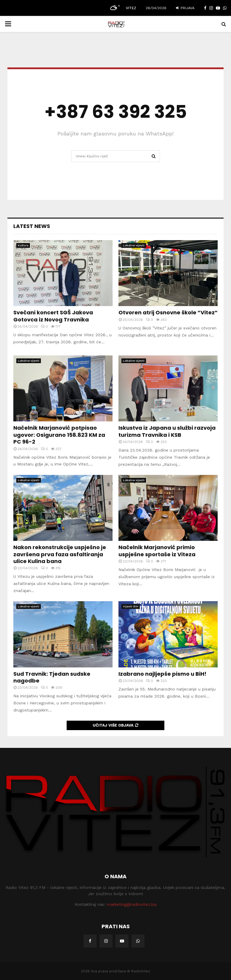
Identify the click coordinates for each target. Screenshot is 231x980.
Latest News (32, 226)
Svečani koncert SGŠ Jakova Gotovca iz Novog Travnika (53, 316)
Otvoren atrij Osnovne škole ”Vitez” (168, 312)
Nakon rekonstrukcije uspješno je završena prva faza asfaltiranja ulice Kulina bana (60, 554)
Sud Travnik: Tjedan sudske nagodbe (52, 677)
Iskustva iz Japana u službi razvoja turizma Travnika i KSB (167, 431)
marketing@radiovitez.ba (132, 904)
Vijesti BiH (131, 606)
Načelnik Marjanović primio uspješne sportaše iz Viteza (157, 551)
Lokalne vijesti (134, 245)
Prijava (185, 8)
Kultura (23, 245)
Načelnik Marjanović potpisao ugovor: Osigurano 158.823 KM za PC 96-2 (59, 435)
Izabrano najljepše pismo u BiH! (162, 674)
